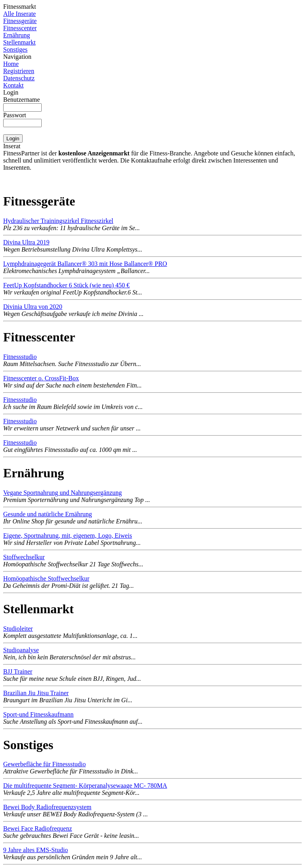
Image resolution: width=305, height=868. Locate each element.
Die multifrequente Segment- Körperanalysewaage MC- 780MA (85, 786)
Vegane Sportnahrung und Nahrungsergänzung (63, 493)
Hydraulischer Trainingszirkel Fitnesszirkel (58, 221)
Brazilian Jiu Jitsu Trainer (36, 693)
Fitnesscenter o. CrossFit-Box (41, 378)
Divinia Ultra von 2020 (33, 307)
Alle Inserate (19, 14)
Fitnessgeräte (20, 21)
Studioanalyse (21, 650)
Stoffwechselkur (24, 557)
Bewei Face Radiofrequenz (38, 828)
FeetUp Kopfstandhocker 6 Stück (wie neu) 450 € (67, 285)
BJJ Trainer (18, 671)
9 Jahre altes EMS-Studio (36, 850)
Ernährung (17, 35)
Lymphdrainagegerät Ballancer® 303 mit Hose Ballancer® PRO (85, 264)
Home (11, 64)
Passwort (15, 115)
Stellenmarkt (19, 42)
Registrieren (19, 71)
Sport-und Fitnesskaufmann (38, 714)
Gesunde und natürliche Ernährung (47, 514)
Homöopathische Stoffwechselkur (46, 578)
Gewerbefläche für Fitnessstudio (44, 764)
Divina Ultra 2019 (26, 242)
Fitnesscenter (20, 28)
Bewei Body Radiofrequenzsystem (47, 807)
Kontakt (14, 85)
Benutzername (21, 100)
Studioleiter (18, 629)
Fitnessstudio (20, 357)
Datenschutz (19, 78)
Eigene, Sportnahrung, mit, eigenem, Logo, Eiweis (68, 536)
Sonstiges (15, 49)
